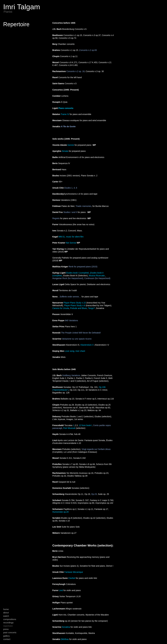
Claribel (72, 578)
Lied (61, 590)
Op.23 (94, 494)
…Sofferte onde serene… (69, 297)
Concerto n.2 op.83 (88, 50)
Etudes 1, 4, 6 (71, 188)
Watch (6, 616)
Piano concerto (66, 108)
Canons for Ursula (61, 308)
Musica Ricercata (97, 276)
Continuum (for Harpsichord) (97, 278)
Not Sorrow (71, 243)
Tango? (91, 308)
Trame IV (65, 114)
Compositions (10, 619)
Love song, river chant (75, 351)
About (6, 613)
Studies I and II (70, 212)
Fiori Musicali (69, 428)
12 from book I (85, 425)
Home (6, 609)
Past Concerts (10, 632)
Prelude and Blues (78, 308)
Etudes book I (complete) (78, 273)
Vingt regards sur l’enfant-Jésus (96, 449)
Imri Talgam (22, 7)
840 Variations (71, 320)
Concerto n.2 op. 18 (76, 71)
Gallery (6, 636)
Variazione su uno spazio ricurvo (76, 339)
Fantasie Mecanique (74, 572)
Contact (7, 639)
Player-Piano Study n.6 (75, 305)
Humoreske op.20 (60, 512)
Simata (65, 151)
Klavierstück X (87, 345)
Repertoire (8, 626)
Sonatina (66, 627)
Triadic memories (83, 206)
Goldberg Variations (71, 375)
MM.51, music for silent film (71, 237)
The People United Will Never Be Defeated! (81, 333)
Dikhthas (65, 639)
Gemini (71, 145)
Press (6, 629)
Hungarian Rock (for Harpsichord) (68, 278)
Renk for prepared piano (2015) (83, 267)
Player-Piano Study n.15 (75, 303)
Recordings (8, 623)
